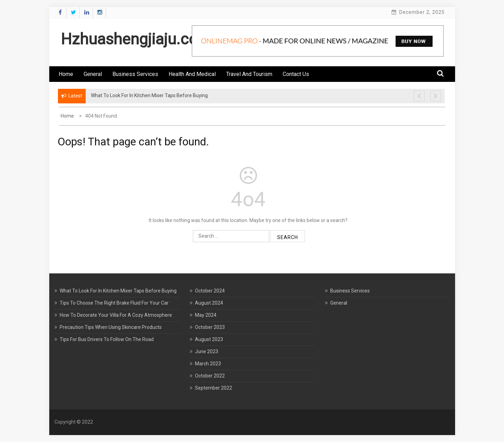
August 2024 (209, 303)
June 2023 (207, 351)
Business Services (135, 74)
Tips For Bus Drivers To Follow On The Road (107, 339)
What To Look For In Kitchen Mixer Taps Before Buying (118, 291)
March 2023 (208, 364)
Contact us (296, 74)
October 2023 (210, 327)
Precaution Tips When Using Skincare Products (111, 327)
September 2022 (213, 388)
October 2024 (210, 291)
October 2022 (210, 376)
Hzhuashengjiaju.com (136, 39)
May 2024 (206, 315)
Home (66, 74)
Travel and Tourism (249, 74)
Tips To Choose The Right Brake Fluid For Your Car (114, 303)
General (93, 74)
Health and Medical (192, 74)
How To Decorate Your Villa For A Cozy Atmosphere (116, 315)
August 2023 (209, 339)
